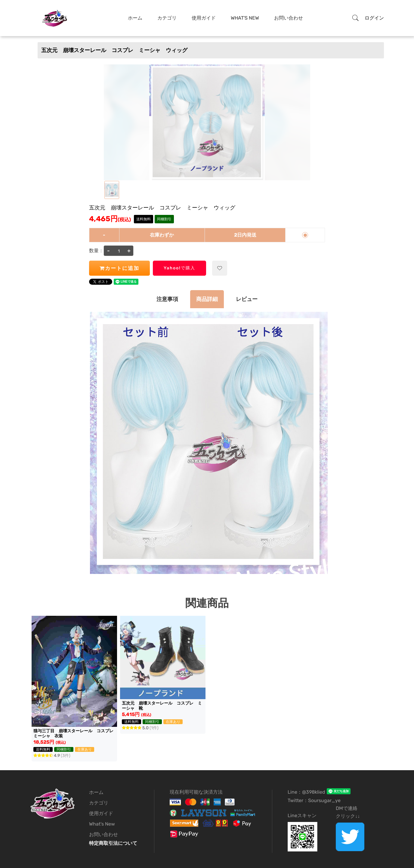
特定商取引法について (113, 843)
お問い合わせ (289, 18)
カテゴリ (167, 18)
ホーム (135, 18)
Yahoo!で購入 (179, 268)
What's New (245, 18)
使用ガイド (204, 18)
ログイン (374, 18)
